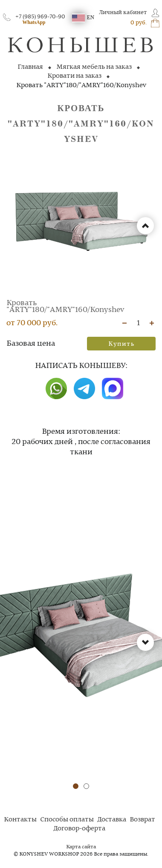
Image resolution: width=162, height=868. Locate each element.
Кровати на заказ (74, 76)
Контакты (20, 820)
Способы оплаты (67, 820)
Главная (30, 67)
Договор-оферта (79, 829)
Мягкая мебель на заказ (94, 67)
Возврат (142, 820)
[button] (76, 786)
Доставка (112, 820)
